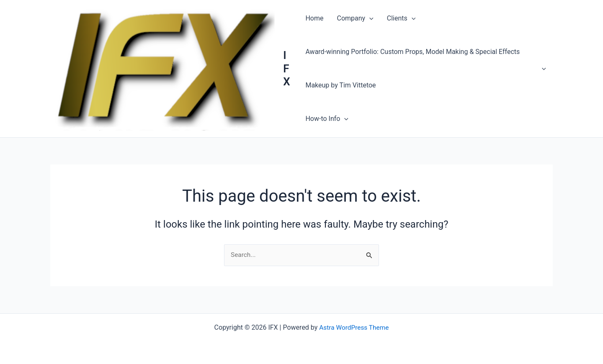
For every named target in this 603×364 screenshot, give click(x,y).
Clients (401, 18)
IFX (286, 68)
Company (355, 18)
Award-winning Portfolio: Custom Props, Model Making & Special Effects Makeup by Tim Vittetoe (426, 68)
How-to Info (327, 119)
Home (314, 18)
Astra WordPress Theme (354, 327)
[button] (369, 18)
